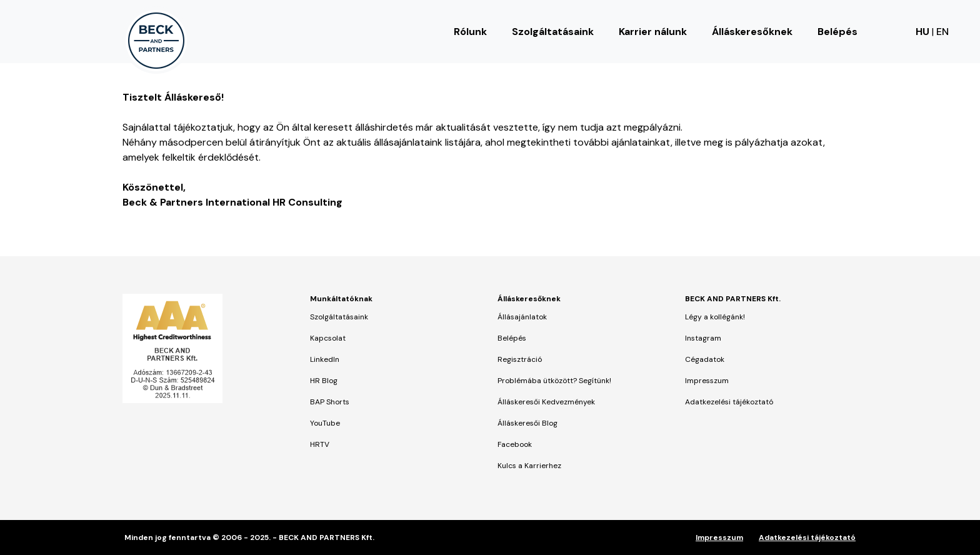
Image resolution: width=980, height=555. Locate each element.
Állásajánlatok (522, 317)
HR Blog (324, 381)
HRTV (320, 444)
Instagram (703, 338)
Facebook (515, 444)
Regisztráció (520, 359)
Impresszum (707, 381)
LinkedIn (325, 359)
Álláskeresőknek (752, 32)
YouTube (325, 423)
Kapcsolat (328, 338)
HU (922, 32)
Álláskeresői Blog (527, 423)
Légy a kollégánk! (715, 317)
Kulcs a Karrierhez (529, 466)
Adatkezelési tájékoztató (729, 402)
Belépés (837, 32)
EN (942, 32)
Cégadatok (705, 359)
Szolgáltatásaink (553, 32)
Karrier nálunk (653, 32)
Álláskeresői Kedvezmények (546, 402)
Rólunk (470, 32)
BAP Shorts (330, 402)
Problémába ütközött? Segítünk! (554, 381)
